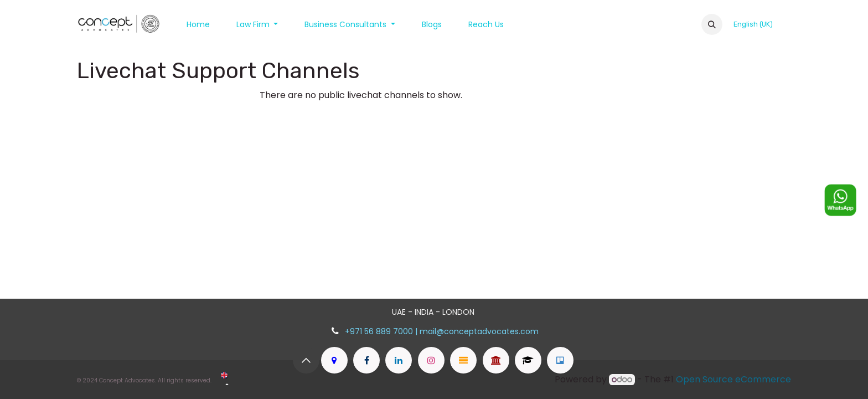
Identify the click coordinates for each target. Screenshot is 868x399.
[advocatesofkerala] (528, 360)
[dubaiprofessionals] (560, 360)
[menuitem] (198, 25)
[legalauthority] (496, 360)
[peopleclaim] (463, 360)
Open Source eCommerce (733, 379)
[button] (712, 24)
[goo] (334, 360)
